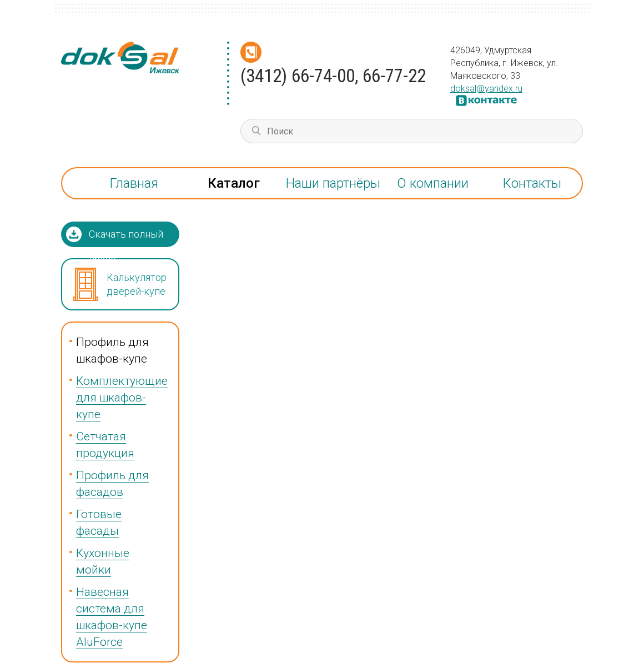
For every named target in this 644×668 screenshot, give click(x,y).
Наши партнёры (333, 183)
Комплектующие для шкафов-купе (122, 398)
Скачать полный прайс (126, 238)
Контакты (532, 183)
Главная (134, 183)
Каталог (234, 183)
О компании (433, 183)
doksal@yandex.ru (486, 89)
